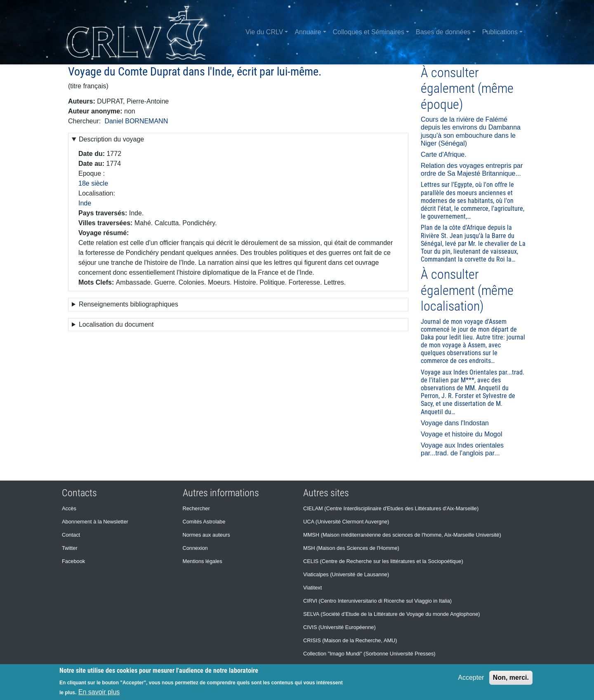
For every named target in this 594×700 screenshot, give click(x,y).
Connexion (195, 548)
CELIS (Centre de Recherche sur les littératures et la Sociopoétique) (383, 561)
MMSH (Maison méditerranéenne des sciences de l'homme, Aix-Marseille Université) (402, 535)
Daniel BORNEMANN (136, 121)
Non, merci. (511, 678)
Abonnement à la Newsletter (95, 522)
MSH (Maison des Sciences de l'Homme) (351, 548)
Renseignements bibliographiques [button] (128, 304)
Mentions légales (203, 561)
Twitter (70, 548)
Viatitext (312, 588)
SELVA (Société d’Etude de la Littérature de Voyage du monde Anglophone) (392, 614)
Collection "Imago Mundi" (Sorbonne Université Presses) (369, 654)
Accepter (471, 678)
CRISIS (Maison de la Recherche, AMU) (350, 640)
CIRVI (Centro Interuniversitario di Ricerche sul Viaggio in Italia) (377, 601)
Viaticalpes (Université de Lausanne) (346, 574)
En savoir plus (99, 692)
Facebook (73, 561)
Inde (85, 203)
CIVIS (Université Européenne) (339, 627)
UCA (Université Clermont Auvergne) (346, 522)
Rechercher (196, 508)
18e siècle (93, 183)
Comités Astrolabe (204, 522)
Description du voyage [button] (111, 139)
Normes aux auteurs (206, 535)
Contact (71, 535)
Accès (69, 508)
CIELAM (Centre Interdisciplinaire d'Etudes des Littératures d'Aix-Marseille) (391, 508)
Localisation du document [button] (116, 324)
